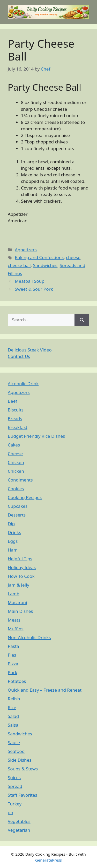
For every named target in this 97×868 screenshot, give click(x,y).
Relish (14, 699)
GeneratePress (48, 860)
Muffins (16, 629)
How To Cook (21, 576)
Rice (12, 707)
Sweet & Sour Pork (34, 289)
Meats (14, 620)
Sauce (14, 742)
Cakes (14, 445)
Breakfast (18, 427)
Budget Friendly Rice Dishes (36, 436)
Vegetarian (19, 830)
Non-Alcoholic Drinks (29, 637)
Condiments (20, 480)
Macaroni (17, 602)
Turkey (15, 804)
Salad (13, 716)
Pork (13, 672)
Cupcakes (18, 506)
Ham (13, 550)
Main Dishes (20, 611)
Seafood (16, 751)
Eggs (13, 541)
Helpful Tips (20, 559)
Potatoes (17, 681)
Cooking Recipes (25, 497)
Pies (12, 655)
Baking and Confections (39, 257)
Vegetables (19, 821)
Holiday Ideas (22, 567)
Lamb (14, 594)
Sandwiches (45, 265)
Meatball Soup (29, 281)
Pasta (13, 646)
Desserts (17, 515)
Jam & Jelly (18, 585)
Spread (15, 786)
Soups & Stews (23, 769)
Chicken (16, 462)
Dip (11, 524)
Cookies (16, 489)
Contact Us (19, 356)
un (10, 813)
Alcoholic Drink (23, 384)
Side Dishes (20, 760)
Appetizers (26, 250)
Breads (15, 419)
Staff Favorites (23, 795)
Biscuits (16, 410)
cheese (73, 257)
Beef (12, 401)
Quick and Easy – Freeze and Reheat (45, 690)
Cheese (15, 454)
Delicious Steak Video (30, 350)
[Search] (82, 320)
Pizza (13, 664)
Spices (14, 777)
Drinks (14, 532)
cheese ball (19, 265)
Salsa (13, 725)
